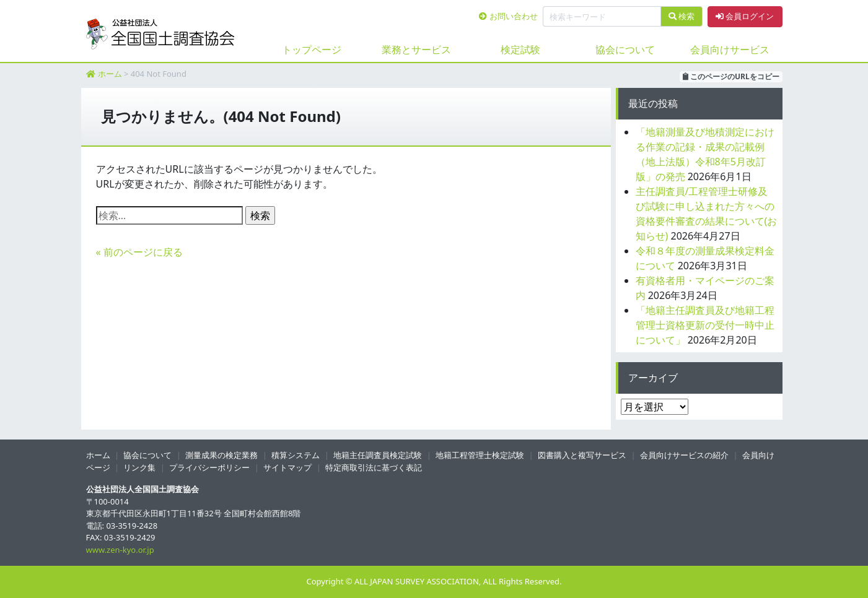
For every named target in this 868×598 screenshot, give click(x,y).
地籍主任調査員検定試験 (378, 455)
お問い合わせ (508, 16)
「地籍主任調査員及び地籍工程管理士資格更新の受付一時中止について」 (705, 325)
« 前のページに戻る (139, 252)
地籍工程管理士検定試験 (480, 455)
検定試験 (520, 50)
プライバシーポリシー (209, 467)
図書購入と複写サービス (582, 455)
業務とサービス (416, 50)
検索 (682, 16)
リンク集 (139, 467)
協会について (625, 50)
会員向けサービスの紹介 (684, 455)
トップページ (312, 50)
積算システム (296, 455)
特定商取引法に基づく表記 (374, 467)
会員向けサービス (730, 50)
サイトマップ (287, 467)
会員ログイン (745, 16)
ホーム (110, 74)
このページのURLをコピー (731, 76)
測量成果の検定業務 (221, 455)
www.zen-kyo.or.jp (120, 550)
